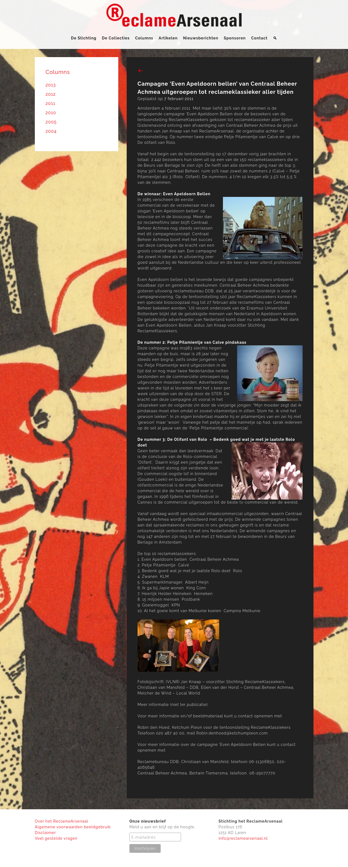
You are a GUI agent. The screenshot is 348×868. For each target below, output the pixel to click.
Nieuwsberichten (201, 38)
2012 (51, 94)
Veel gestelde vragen (56, 838)
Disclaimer (45, 833)
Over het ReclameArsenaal (61, 821)
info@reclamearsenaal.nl (243, 838)
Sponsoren (235, 38)
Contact (259, 38)
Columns (144, 38)
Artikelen (168, 38)
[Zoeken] (275, 38)
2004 (51, 131)
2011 (51, 103)
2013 (51, 85)
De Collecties (116, 38)
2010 (51, 113)
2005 (51, 122)
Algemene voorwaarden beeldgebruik (73, 827)
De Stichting (84, 38)
